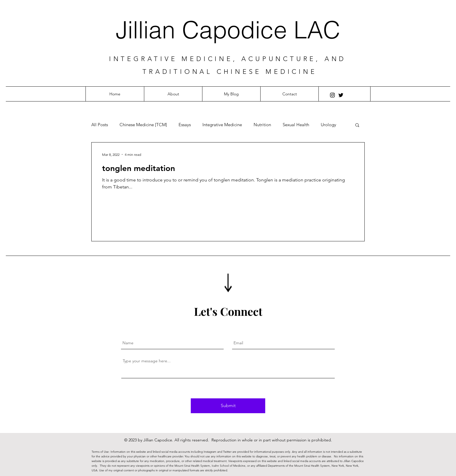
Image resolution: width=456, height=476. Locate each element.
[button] (357, 125)
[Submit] (228, 406)
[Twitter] (341, 95)
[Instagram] (332, 95)
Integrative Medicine (222, 125)
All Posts (100, 125)
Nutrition (262, 125)
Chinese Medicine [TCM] (143, 125)
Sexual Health (296, 125)
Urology (328, 125)
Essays (185, 125)
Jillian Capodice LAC (228, 30)
